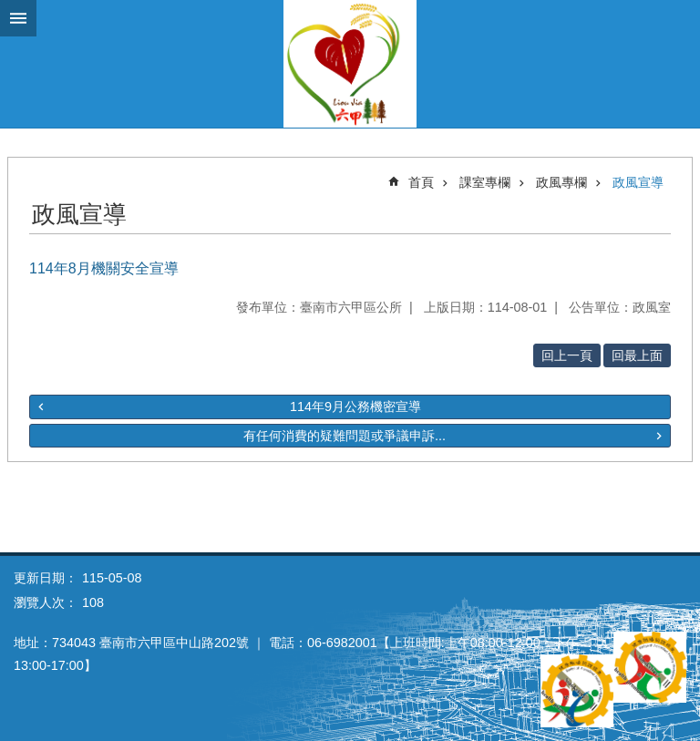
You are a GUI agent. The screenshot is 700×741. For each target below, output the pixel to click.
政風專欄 (561, 182)
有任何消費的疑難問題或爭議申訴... (345, 436)
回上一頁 (567, 355)
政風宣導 (638, 182)
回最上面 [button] (637, 355)
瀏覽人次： (46, 602)
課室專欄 (485, 182)
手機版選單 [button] (18, 18)
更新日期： (46, 578)
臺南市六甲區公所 (350, 64)
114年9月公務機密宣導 (355, 407)
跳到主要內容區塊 (10, 10)
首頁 (421, 182)
